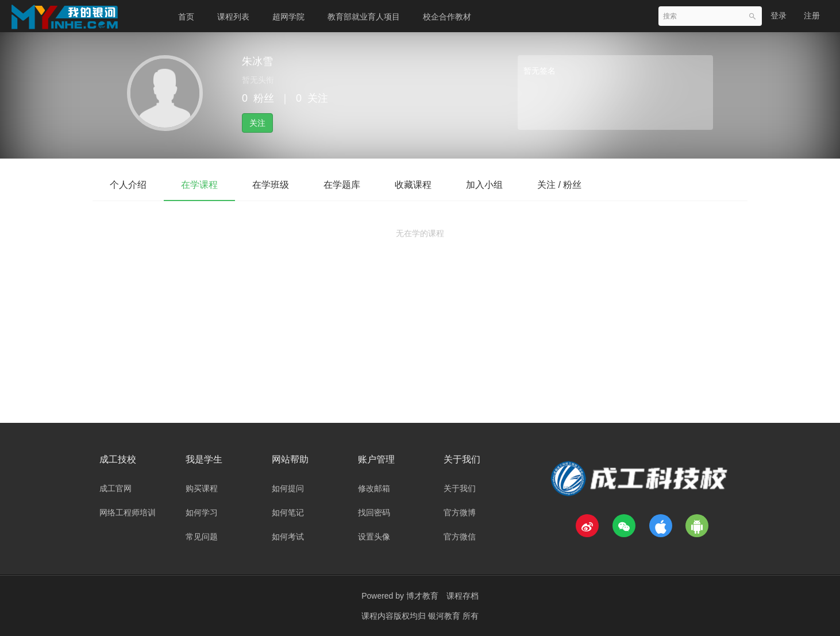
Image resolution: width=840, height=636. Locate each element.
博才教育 (422, 596)
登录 (779, 16)
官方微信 (460, 537)
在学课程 (199, 185)
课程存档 (463, 596)
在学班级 (271, 185)
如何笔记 (288, 512)
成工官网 (115, 488)
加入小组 (484, 185)
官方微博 (460, 512)
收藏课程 (413, 185)
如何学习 (202, 512)
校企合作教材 (447, 17)
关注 (257, 123)
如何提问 (288, 488)
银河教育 (445, 616)
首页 (186, 17)
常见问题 (202, 537)
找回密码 (374, 512)
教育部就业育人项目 (364, 17)
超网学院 (288, 17)
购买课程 (202, 488)
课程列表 (233, 17)
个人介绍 (128, 185)
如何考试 (288, 537)
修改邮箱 (374, 488)
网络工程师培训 (128, 512)
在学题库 (342, 185)
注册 (812, 16)
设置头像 (374, 537)
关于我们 (460, 488)
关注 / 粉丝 (559, 185)
